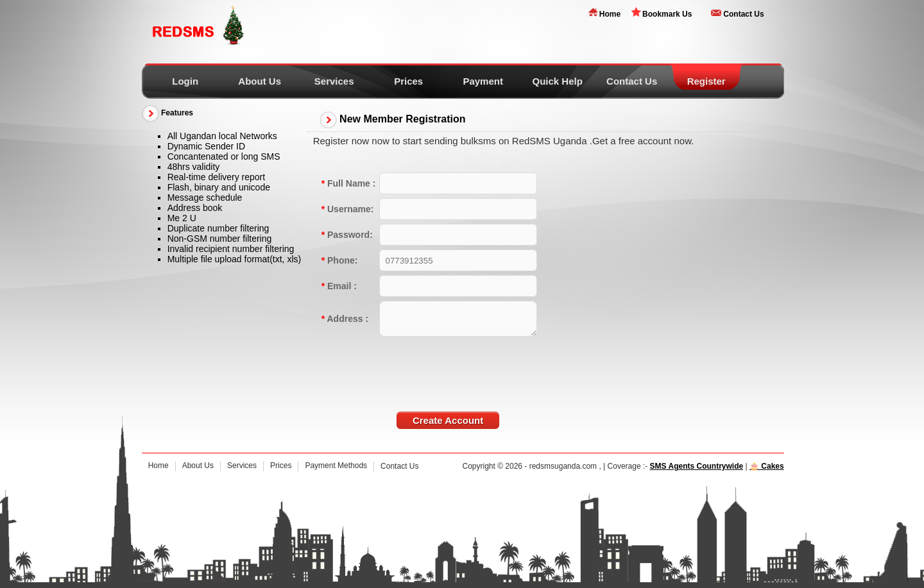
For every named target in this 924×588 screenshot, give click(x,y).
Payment (483, 81)
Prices (408, 81)
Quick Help (557, 81)
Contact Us (743, 14)
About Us (260, 81)
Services (334, 81)
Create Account (448, 420)
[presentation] (477, 365)
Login (185, 81)
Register (706, 81)
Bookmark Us (667, 14)
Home (610, 14)
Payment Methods (336, 466)
